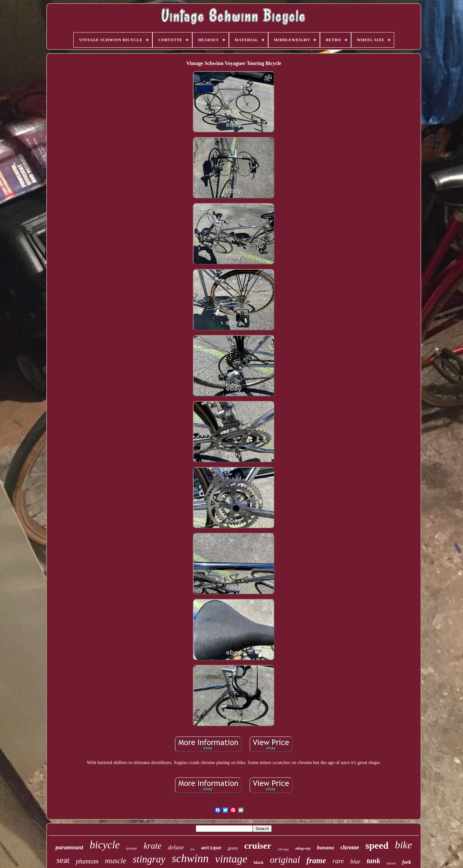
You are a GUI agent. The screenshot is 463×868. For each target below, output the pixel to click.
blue (355, 862)
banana (326, 848)
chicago (283, 849)
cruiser (258, 846)
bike (403, 845)
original (285, 860)
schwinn (190, 859)
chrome (350, 847)
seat (63, 860)
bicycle (105, 845)
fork (407, 862)
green (233, 848)
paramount (70, 847)
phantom (87, 861)
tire (193, 849)
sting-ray (303, 848)
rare (338, 861)
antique (211, 848)
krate (153, 846)
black (259, 862)
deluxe (176, 847)
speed (377, 845)
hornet (391, 863)
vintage (231, 859)
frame (316, 860)
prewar (132, 848)
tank (373, 861)
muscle (116, 861)
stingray (149, 859)
